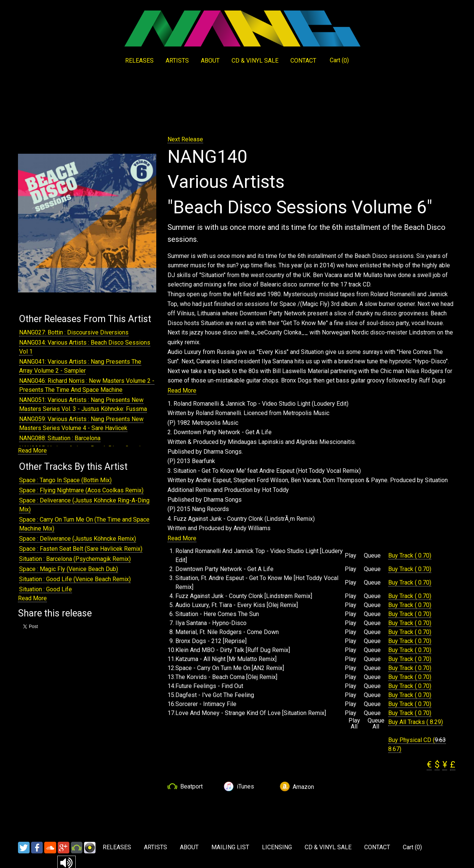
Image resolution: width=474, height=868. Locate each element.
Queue (372, 556)
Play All (354, 724)
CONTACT (303, 61)
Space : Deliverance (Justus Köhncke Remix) (78, 539)
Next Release (185, 139)
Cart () (339, 60)
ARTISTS (177, 61)
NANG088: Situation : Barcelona (60, 438)
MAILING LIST (230, 847)
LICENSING (277, 847)
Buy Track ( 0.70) (410, 555)
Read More (32, 450)
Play (351, 556)
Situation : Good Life (46, 589)
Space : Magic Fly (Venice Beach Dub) (69, 569)
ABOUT (210, 61)
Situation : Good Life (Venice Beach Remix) (75, 579)
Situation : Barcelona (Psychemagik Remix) (75, 559)
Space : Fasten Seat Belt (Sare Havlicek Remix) (81, 549)
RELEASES (139, 61)
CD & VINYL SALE (255, 61)
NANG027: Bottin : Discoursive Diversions (74, 332)
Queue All (376, 724)
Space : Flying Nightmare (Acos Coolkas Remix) (81, 490)
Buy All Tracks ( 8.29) (416, 722)
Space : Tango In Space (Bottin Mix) (65, 480)
